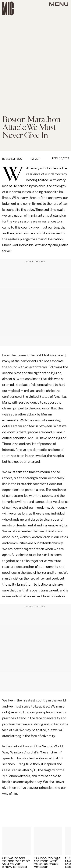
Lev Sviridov (14, 159)
